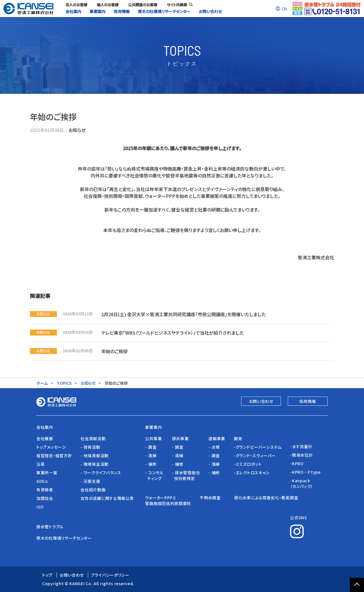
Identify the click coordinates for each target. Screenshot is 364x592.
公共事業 (153, 438)
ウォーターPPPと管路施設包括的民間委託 (168, 500)
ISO (40, 507)
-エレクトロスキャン (252, 473)
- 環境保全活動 (95, 464)
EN (284, 9)
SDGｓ (42, 481)
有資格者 (45, 490)
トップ (47, 575)
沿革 (41, 464)
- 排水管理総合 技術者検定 (186, 475)
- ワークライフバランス (101, 473)
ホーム (42, 383)
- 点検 (214, 447)
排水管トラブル (50, 527)
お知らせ (77, 130)
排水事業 (180, 438)
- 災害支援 (90, 481)
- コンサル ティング (154, 475)
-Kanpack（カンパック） (302, 483)
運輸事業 (217, 438)
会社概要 (45, 438)
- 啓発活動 (90, 447)
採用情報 (308, 401)
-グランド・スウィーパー (255, 456)
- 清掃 (151, 456)
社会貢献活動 (93, 438)
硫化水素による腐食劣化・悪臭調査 (266, 498)
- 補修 (151, 464)
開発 (238, 438)
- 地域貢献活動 (95, 456)
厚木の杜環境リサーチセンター (64, 538)
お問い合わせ (261, 401)
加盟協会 (45, 498)
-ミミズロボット (248, 464)
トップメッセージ (51, 447)
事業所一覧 (47, 473)
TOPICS (64, 383)
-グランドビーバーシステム (258, 447)
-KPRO (297, 463)
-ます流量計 (301, 446)
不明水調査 (213, 498)
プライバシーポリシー (110, 575)
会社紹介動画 (93, 490)
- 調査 (151, 447)
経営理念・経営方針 (54, 456)
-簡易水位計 (301, 455)
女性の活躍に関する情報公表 (107, 498)
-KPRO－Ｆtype (305, 472)
